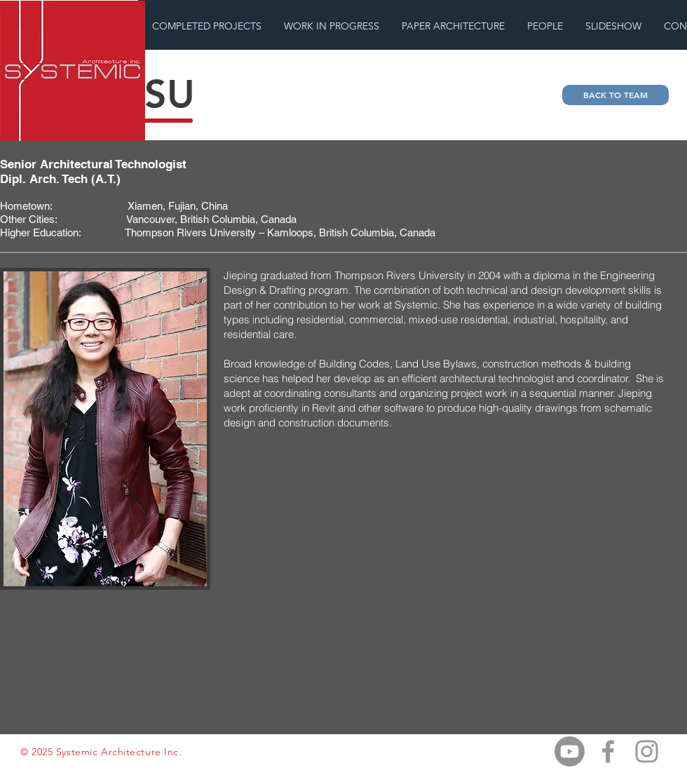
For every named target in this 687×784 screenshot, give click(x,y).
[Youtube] (570, 751)
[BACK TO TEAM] (615, 95)
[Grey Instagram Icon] (647, 751)
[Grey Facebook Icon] (608, 751)
